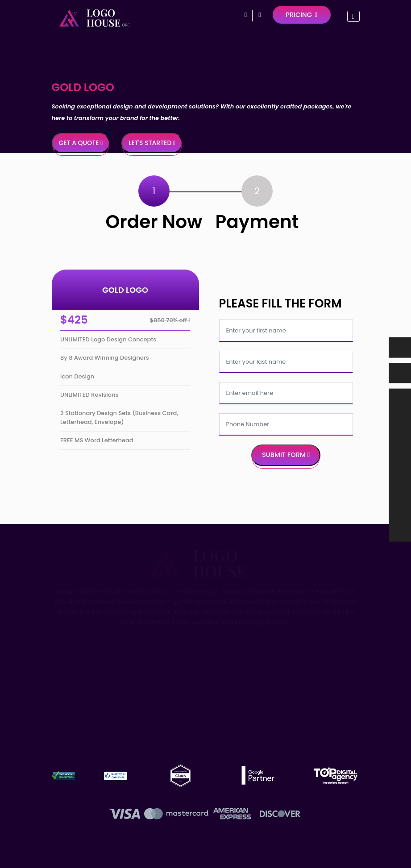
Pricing (301, 15)
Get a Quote (81, 143)
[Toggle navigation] (353, 16)
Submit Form (286, 455)
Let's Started (152, 143)
